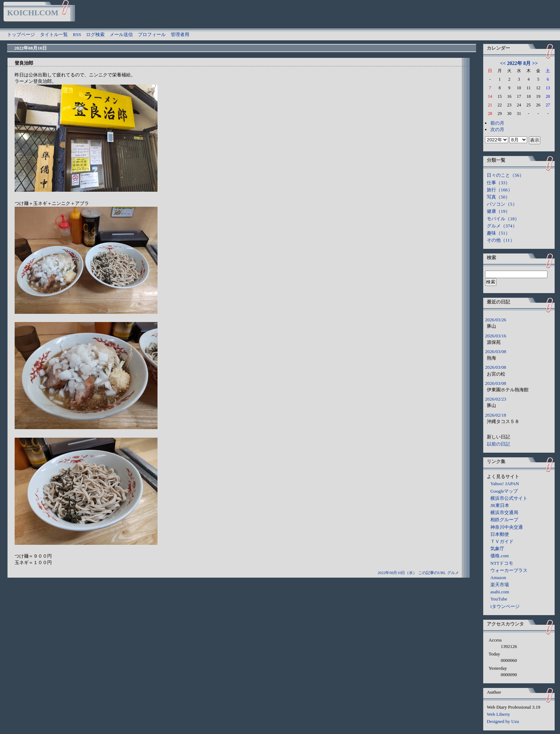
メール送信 (121, 34)
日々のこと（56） (505, 175)
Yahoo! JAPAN (505, 484)
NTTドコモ (502, 563)
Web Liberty (498, 714)
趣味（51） (498, 233)
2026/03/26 (496, 320)
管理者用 (180, 34)
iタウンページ (505, 606)
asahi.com (500, 592)
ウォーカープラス (509, 570)
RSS (77, 34)
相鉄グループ (504, 520)
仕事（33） (498, 183)
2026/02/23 (496, 399)
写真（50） (498, 197)
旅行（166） (500, 190)
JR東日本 (500, 505)
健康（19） (498, 211)
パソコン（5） (502, 204)
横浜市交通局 (504, 512)
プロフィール (152, 34)
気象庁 (497, 549)
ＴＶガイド (502, 541)
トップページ (21, 34)
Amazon (498, 577)
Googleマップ (504, 491)
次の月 (497, 129)
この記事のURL (432, 573)
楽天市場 (500, 585)
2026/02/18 (496, 415)
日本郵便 (500, 534)
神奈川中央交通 (507, 527)
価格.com (500, 556)
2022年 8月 (519, 63)
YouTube (499, 599)
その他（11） (501, 240)
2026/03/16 (496, 336)
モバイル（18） (503, 219)
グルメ (453, 573)
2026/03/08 (496, 351)
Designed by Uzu (503, 721)
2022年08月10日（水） (397, 573)
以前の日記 (498, 444)
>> (535, 63)
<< (503, 63)
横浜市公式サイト (509, 498)
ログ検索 (95, 34)
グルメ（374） (502, 226)
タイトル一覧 (54, 34)
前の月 (497, 123)
